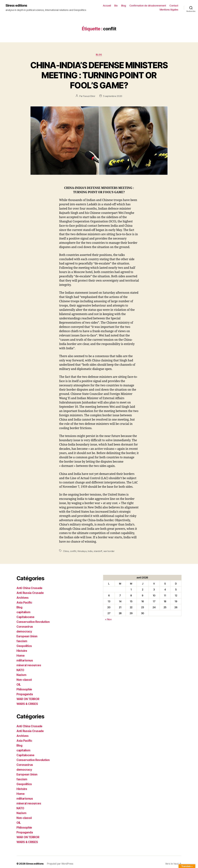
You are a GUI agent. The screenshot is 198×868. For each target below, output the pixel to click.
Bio (116, 6)
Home (21, 655)
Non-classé (24, 678)
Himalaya (82, 551)
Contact (174, 6)
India (90, 551)
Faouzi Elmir (89, 96)
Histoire (22, 650)
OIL (19, 683)
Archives (23, 598)
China (66, 551)
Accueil (107, 6)
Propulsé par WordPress (60, 860)
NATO (20, 669)
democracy (24, 631)
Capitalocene (26, 617)
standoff (98, 551)
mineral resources (29, 664)
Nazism (22, 674)
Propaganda (25, 693)
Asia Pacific (25, 602)
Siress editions (16, 6)
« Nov (108, 619)
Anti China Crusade (30, 588)
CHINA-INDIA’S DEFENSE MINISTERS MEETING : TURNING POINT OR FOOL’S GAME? (99, 75)
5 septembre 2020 (113, 96)
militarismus (25, 659)
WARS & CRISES (28, 702)
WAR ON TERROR (28, 697)
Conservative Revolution (33, 621)
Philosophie (25, 688)
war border (109, 551)
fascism (22, 640)
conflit (73, 551)
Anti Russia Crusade (31, 593)
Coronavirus (25, 626)
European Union (27, 636)
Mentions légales (169, 10)
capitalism (24, 612)
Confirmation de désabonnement (148, 6)
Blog (124, 6)
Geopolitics (24, 645)
